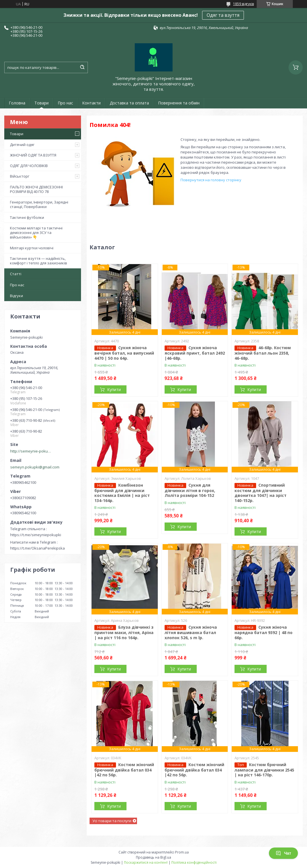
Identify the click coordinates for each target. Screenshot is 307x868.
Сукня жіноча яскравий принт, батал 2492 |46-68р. (195, 353)
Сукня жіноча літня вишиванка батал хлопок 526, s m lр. (191, 632)
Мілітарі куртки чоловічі (32, 248)
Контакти (91, 103)
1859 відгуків (243, 4)
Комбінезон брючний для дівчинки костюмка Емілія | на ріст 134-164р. (122, 493)
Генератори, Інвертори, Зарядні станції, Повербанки (39, 204)
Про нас (65, 103)
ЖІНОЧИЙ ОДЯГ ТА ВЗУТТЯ (33, 155)
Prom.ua (182, 852)
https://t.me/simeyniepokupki (36, 535)
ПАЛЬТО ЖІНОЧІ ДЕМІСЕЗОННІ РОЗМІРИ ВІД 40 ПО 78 (36, 189)
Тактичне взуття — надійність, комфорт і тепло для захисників (39, 261)
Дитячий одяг (22, 145)
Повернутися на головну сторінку (211, 180)
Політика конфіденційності (194, 862)
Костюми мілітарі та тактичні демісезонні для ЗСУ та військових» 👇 (36, 233)
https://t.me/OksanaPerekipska (38, 548)
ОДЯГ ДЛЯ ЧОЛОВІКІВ (29, 166)
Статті (16, 274)
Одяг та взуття (223, 15)
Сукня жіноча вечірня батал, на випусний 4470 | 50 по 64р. (124, 353)
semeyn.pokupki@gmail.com (35, 467)
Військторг (20, 176)
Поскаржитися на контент (146, 862)
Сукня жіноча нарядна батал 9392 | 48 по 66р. (264, 632)
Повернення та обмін (179, 103)
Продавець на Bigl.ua (153, 857)
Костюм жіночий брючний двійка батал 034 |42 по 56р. (124, 770)
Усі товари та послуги (112, 821)
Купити (114, 389)
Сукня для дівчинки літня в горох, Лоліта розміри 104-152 (190, 490)
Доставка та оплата (129, 103)
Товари (42, 103)
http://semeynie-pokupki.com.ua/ (32, 451)
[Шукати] (82, 67)
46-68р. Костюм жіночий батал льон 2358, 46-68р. (263, 353)
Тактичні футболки (27, 217)
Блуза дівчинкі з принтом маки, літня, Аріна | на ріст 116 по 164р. (124, 632)
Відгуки (16, 296)
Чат (283, 853)
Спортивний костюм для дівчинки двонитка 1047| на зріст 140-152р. (261, 493)
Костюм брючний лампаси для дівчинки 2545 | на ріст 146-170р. (264, 770)
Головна (17, 103)
